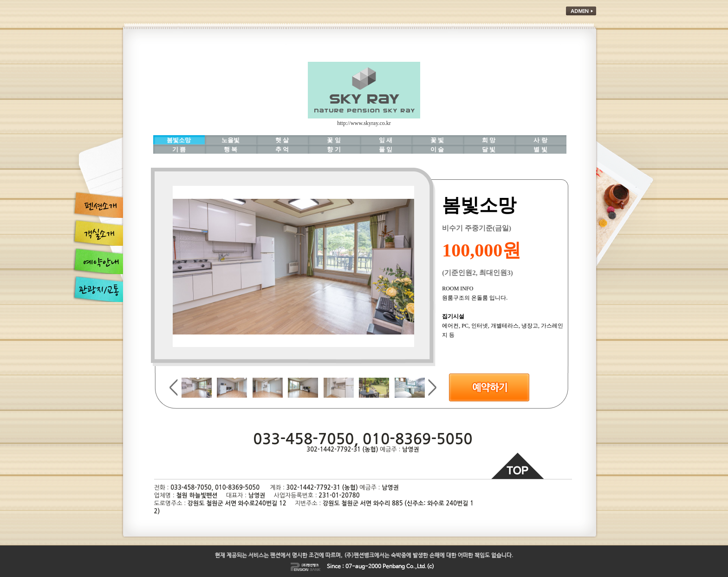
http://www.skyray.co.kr (364, 123)
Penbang (394, 567)
